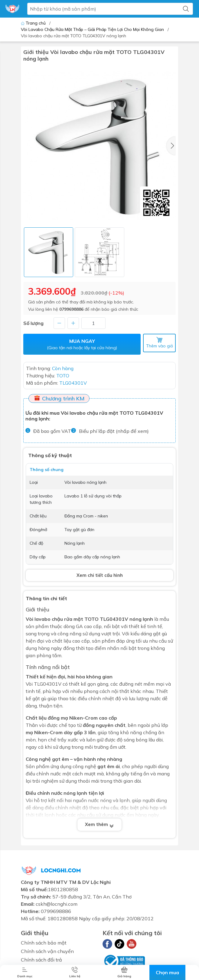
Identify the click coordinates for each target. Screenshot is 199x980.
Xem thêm (99, 824)
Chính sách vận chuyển (47, 951)
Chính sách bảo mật (44, 943)
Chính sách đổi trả (41, 960)
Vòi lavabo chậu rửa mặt (54, 619)
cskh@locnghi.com (57, 904)
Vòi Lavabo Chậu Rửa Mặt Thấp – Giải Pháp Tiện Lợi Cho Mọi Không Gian (92, 29)
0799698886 (71, 309)
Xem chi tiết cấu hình (100, 575)
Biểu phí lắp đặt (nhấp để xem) (114, 431)
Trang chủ (34, 23)
